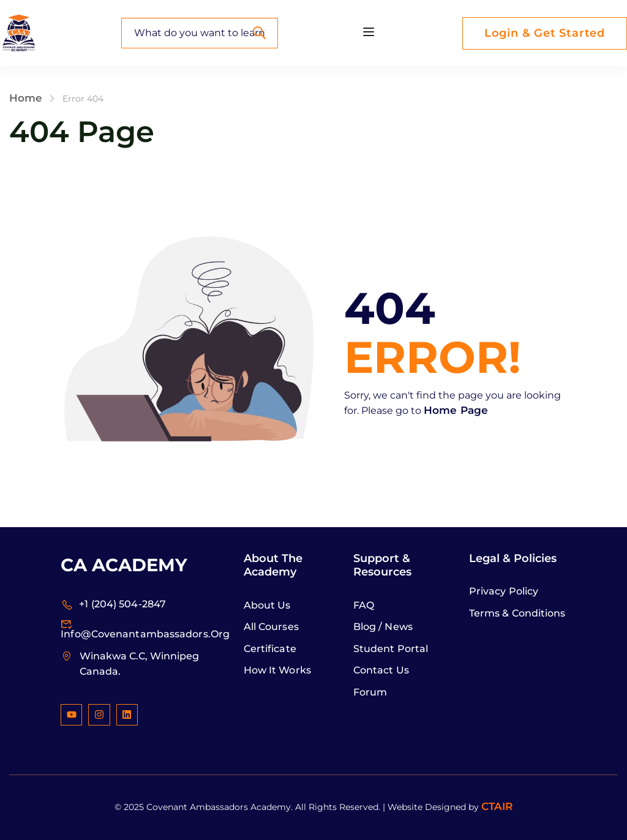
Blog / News (383, 627)
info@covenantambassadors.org (145, 629)
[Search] (260, 33)
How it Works (277, 670)
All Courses (271, 627)
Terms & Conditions (517, 613)
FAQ (364, 605)
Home (26, 98)
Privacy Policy (504, 591)
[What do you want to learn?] (200, 33)
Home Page (456, 410)
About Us (267, 605)
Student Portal (391, 649)
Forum (370, 692)
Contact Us (381, 670)
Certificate (270, 649)
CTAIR (497, 806)
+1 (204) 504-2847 (113, 605)
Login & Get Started (545, 33)
